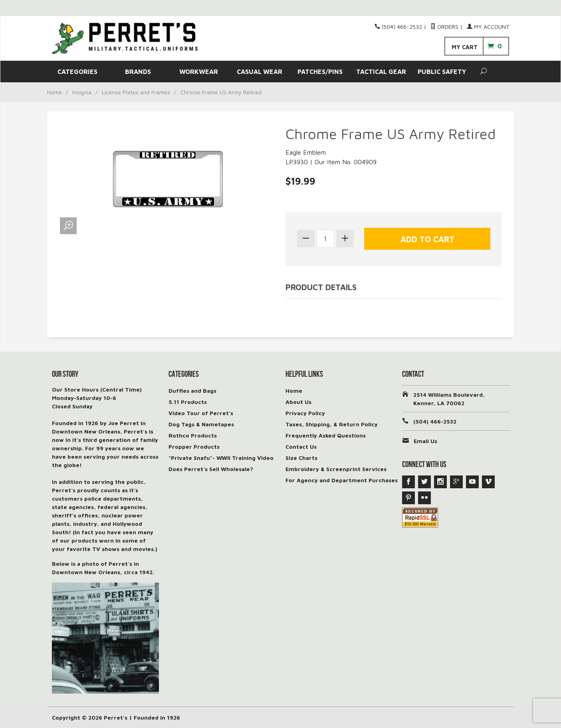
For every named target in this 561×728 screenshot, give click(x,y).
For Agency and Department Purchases (342, 480)
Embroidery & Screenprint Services (336, 469)
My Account (488, 27)
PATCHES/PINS (320, 72)
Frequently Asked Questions (326, 435)
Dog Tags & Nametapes (201, 424)
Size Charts (301, 458)
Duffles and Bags (192, 391)
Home (55, 92)
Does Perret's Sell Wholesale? (211, 469)
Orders (444, 27)
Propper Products (194, 447)
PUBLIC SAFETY (442, 72)
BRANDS (138, 72)
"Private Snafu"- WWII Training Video (221, 458)
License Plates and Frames (136, 92)
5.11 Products (188, 402)
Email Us (425, 441)
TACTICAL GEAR (381, 72)
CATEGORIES (77, 72)
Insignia (82, 92)
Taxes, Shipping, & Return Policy (332, 424)
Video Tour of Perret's (201, 413)
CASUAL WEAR (260, 72)
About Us (298, 402)
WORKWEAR (199, 72)
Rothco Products (193, 435)
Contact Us (301, 447)
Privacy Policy (305, 413)
